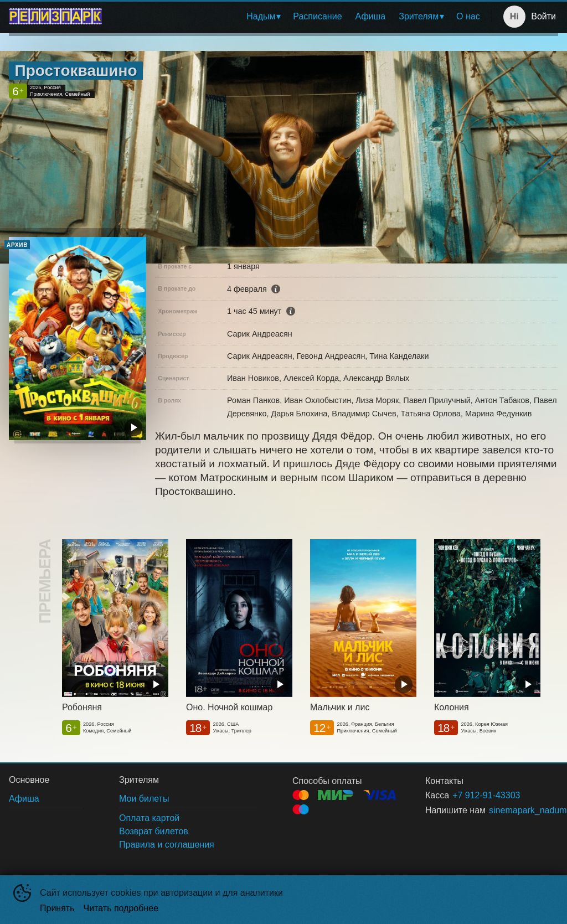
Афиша (371, 16)
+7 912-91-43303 (486, 795)
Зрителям (419, 16)
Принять (57, 908)
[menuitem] (263, 17)
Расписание (317, 16)
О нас (468, 16)
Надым (261, 16)
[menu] (299, 17)
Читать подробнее (121, 908)
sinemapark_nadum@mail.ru (510, 810)
